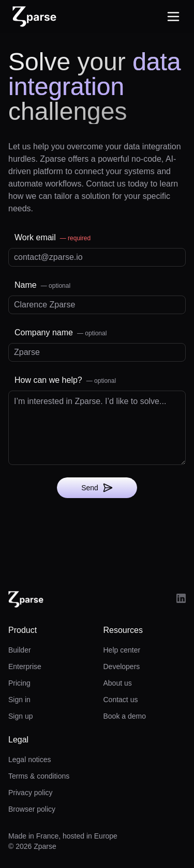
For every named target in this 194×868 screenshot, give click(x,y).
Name (42, 285)
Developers (122, 667)
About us (118, 683)
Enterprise (25, 667)
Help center (122, 650)
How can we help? (65, 380)
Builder (20, 650)
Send (97, 488)
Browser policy (32, 809)
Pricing (19, 683)
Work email (53, 237)
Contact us (121, 700)
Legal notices (30, 760)
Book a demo (125, 716)
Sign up (20, 716)
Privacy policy (31, 793)
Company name (61, 332)
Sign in (19, 700)
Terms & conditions (39, 776)
